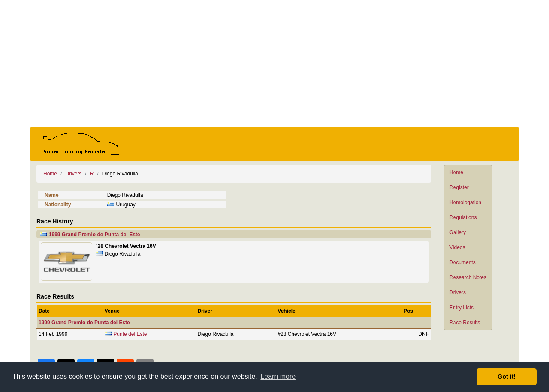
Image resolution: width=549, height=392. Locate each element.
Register (459, 187)
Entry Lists (462, 308)
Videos (457, 247)
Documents (463, 262)
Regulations (463, 217)
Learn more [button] (278, 376)
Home (456, 172)
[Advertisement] (274, 63)
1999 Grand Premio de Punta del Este (95, 235)
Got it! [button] (507, 377)
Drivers (458, 292)
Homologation (465, 202)
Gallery (458, 232)
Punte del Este (130, 334)
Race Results (465, 323)
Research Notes (468, 277)
